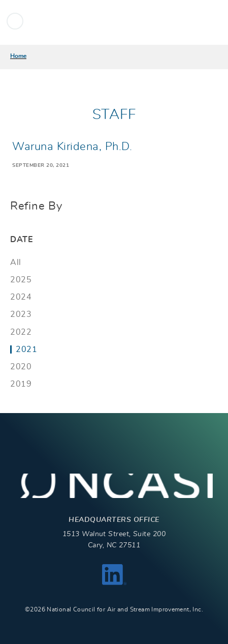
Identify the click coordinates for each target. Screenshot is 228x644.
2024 (21, 297)
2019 (21, 384)
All (16, 262)
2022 (21, 332)
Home (18, 56)
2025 (21, 280)
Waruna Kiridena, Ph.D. (72, 147)
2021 (26, 349)
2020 (21, 367)
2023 (21, 314)
